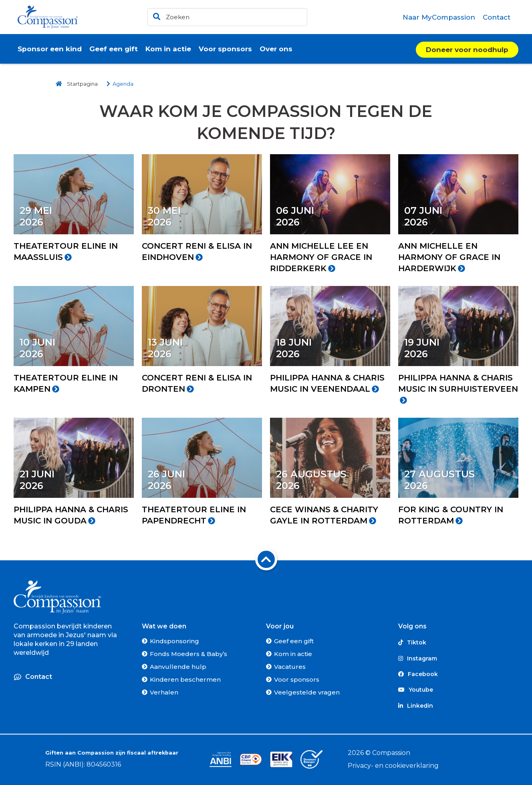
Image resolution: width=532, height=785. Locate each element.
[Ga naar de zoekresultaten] (155, 15)
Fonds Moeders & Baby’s (188, 654)
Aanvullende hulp (178, 667)
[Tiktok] (458, 643)
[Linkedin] (458, 706)
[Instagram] (458, 658)
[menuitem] (439, 17)
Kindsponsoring (174, 641)
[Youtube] (458, 690)
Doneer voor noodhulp (467, 50)
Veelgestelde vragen (307, 692)
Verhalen (164, 692)
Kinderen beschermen (185, 679)
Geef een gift (294, 641)
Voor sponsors (297, 679)
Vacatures (290, 667)
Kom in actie (293, 654)
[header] (227, 17)
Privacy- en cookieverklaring (393, 766)
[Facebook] (458, 674)
